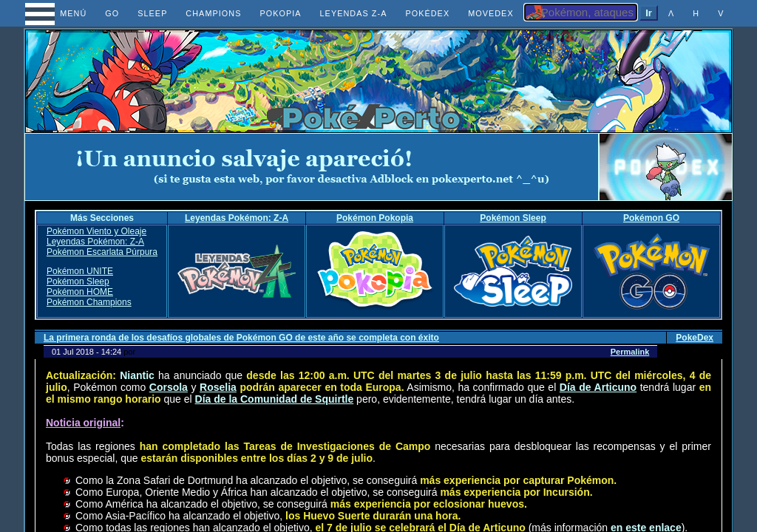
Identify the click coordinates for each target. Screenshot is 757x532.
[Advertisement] (312, 167)
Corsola (169, 387)
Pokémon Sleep (513, 218)
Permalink (630, 352)
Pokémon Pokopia (375, 218)
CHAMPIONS (213, 13)
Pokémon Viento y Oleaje (96, 231)
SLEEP (152, 13)
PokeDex (695, 338)
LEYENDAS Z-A (354, 13)
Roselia (218, 387)
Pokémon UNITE (80, 271)
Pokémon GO (651, 218)
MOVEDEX (491, 13)
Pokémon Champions (89, 302)
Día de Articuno (598, 387)
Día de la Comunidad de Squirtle (275, 399)
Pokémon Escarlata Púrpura (102, 252)
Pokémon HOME (80, 292)
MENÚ (60, 13)
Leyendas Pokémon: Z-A (237, 218)
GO (112, 13)
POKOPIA (280, 13)
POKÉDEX (427, 13)
